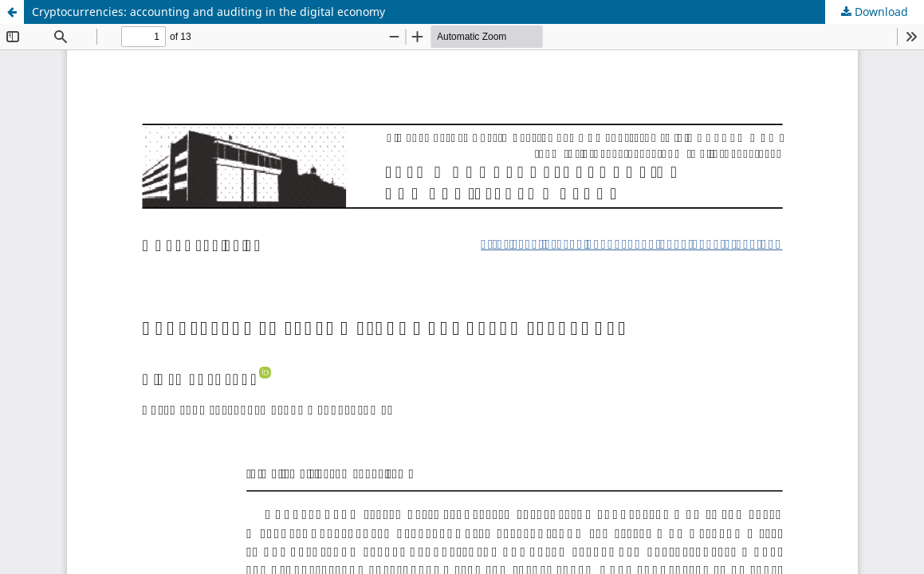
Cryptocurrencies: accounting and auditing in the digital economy (208, 12)
